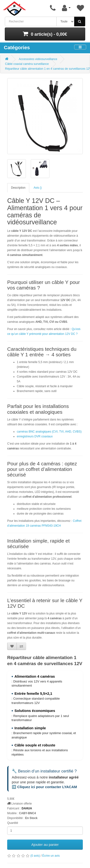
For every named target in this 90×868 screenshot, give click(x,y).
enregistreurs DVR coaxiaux (35, 436)
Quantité (13, 823)
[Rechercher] (80, 21)
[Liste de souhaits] (80, 8)
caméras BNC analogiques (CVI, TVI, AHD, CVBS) (49, 432)
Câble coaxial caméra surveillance (27, 64)
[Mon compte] (66, 8)
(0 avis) (35, 856)
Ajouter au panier (45, 844)
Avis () (38, 188)
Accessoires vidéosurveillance (38, 59)
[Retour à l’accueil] (14, 9)
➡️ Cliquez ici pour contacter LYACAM (44, 787)
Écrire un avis (51, 856)
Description (18, 188)
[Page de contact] (53, 8)
